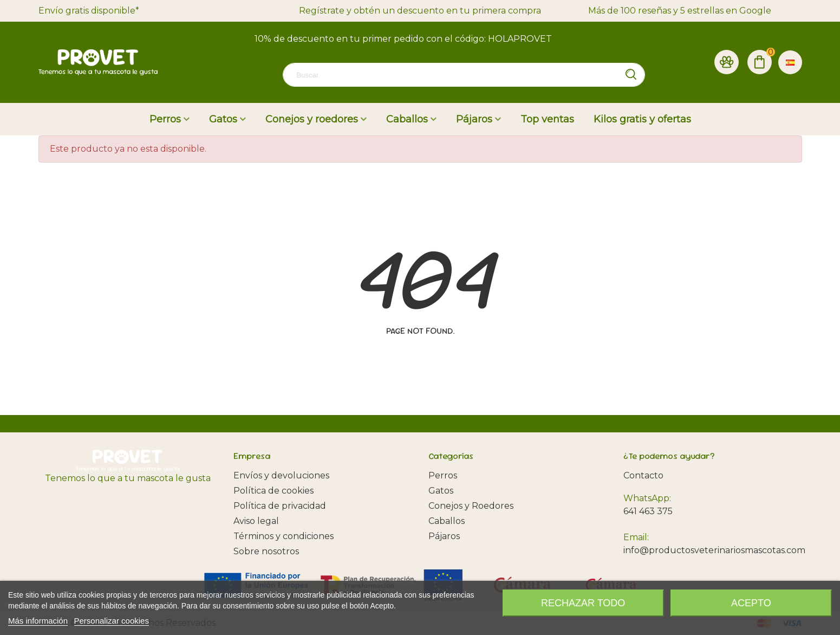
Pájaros (474, 119)
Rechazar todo (583, 603)
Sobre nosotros (266, 551)
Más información (38, 621)
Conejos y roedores (312, 119)
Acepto (751, 603)
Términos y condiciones (284, 536)
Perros (165, 119)
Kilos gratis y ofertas (642, 119)
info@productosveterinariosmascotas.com (714, 550)
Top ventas (547, 119)
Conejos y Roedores (471, 506)
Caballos (407, 119)
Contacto (643, 475)
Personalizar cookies (112, 621)
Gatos (223, 119)
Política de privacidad (280, 506)
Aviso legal (256, 521)
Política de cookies (274, 491)
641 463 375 (648, 511)
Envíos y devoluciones (281, 475)
